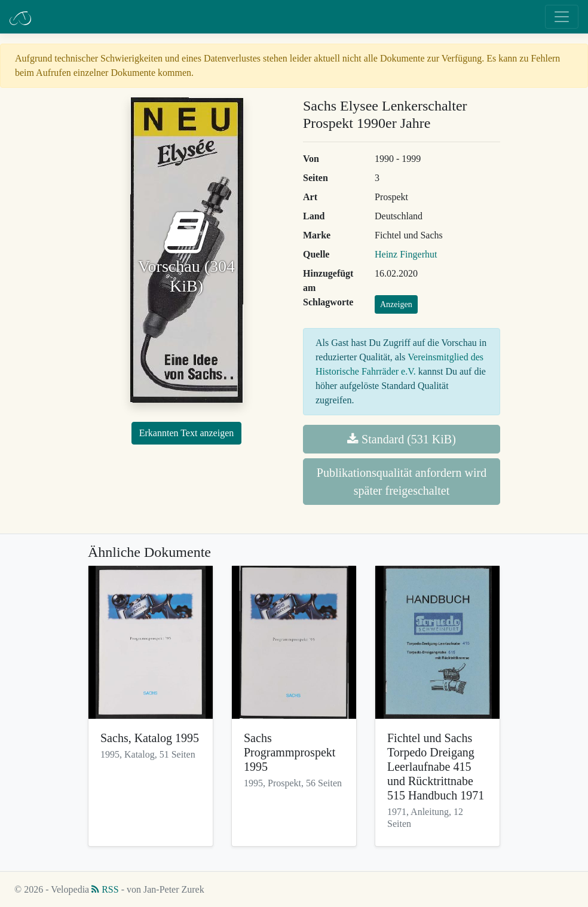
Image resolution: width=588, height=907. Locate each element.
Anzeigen (396, 304)
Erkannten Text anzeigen (187, 433)
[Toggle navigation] (562, 17)
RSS (105, 889)
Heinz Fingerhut (406, 254)
